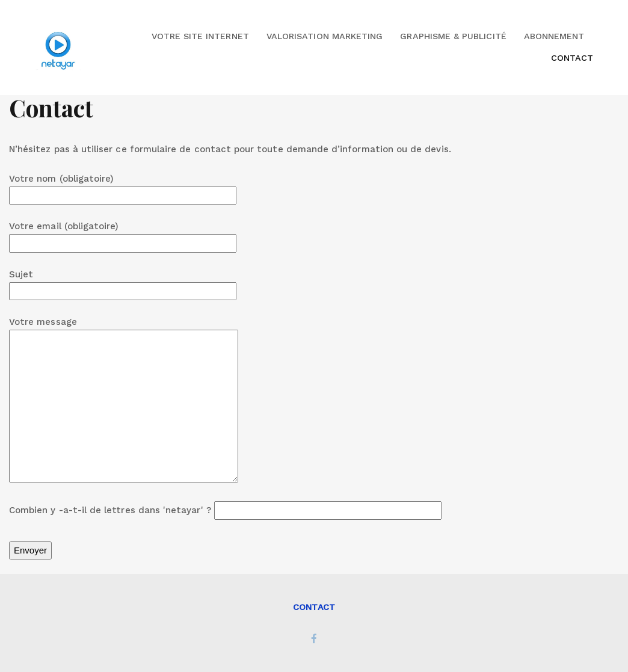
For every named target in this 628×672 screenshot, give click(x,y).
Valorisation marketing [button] (325, 36)
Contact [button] (572, 58)
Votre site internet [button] (200, 36)
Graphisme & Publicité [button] (453, 36)
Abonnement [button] (554, 36)
